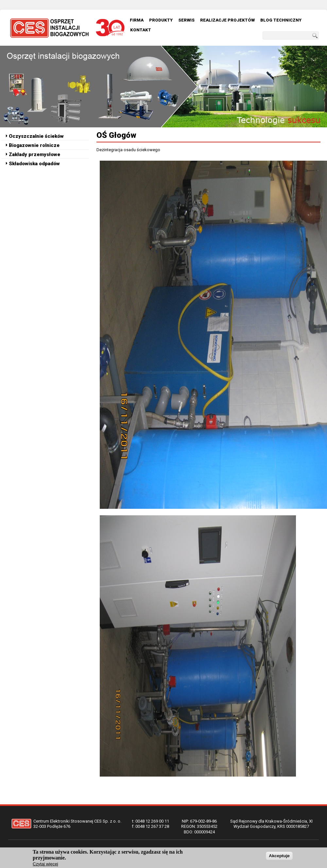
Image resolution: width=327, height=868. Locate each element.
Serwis (186, 20)
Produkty (161, 20)
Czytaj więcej (45, 865)
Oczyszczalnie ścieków (36, 136)
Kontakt (141, 30)
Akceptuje (279, 857)
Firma (137, 20)
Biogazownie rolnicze (34, 145)
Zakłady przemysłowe (34, 154)
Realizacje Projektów (227, 20)
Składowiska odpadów (34, 164)
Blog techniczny (281, 20)
